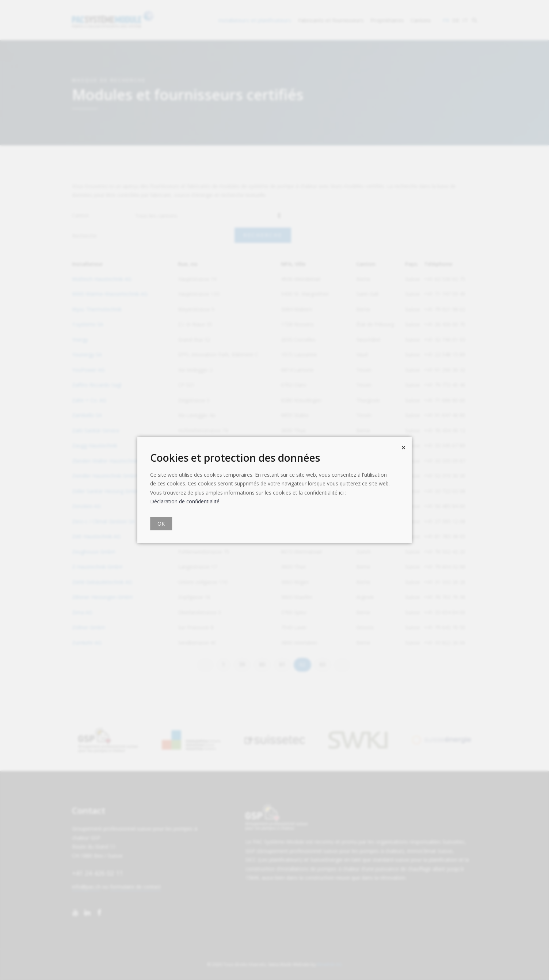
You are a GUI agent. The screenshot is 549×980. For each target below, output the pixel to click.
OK (161, 524)
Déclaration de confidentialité (185, 501)
